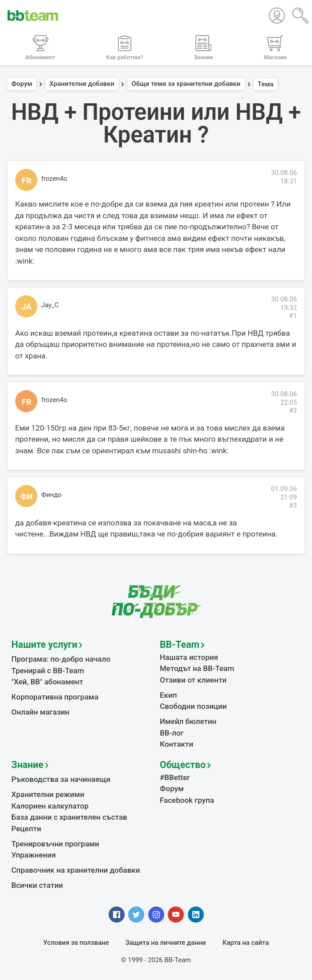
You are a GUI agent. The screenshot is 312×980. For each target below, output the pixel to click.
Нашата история (189, 657)
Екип (168, 695)
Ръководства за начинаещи (61, 779)
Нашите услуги (45, 645)
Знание (28, 765)
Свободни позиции (193, 706)
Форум (22, 84)
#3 (293, 505)
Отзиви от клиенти (193, 680)
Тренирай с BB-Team (48, 671)
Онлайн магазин (41, 712)
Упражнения (34, 855)
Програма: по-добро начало (61, 659)
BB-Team (180, 645)
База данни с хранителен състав (69, 817)
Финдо (52, 495)
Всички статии (37, 885)
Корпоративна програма (55, 697)
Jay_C (50, 305)
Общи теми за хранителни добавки (186, 84)
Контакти (176, 744)
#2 (293, 411)
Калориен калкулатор (50, 806)
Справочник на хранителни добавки (76, 870)
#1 (293, 316)
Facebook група (187, 800)
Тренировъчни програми (55, 844)
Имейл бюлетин (188, 721)
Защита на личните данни (166, 943)
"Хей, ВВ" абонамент (47, 682)
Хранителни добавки (82, 84)
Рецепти (26, 829)
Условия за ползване (76, 943)
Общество (183, 765)
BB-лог (172, 733)
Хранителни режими (48, 794)
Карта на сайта (246, 943)
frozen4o (55, 179)
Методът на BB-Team (197, 668)
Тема (266, 84)
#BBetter (175, 777)
